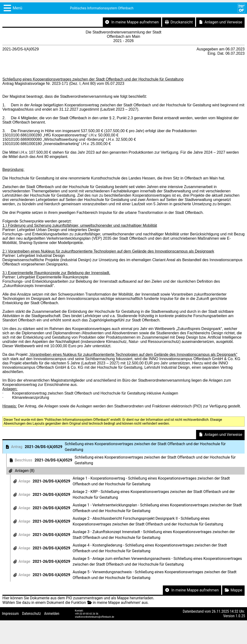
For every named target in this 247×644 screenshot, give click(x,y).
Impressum (10, 614)
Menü (17, 8)
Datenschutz (31, 614)
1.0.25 (240, 616)
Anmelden (52, 614)
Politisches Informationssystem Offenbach (102, 8)
